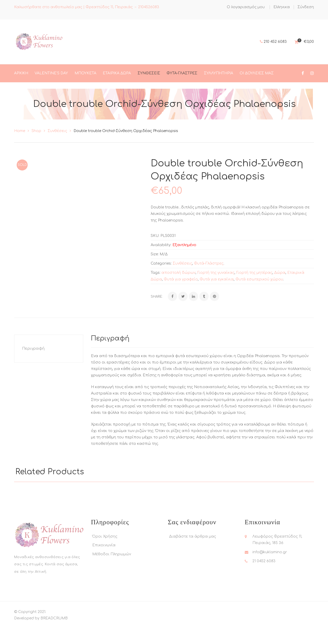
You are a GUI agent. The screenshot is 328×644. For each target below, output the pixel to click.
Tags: (156, 291)
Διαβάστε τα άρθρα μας (193, 554)
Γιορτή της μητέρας (254, 291)
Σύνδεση (306, 7)
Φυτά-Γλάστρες (209, 281)
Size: (155, 272)
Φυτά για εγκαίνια (217, 297)
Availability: (161, 263)
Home (20, 149)
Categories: (161, 281)
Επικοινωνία (104, 563)
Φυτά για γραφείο (181, 297)
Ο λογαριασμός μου (246, 7)
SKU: (155, 254)
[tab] (49, 366)
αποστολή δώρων (178, 291)
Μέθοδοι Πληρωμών (112, 572)
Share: (157, 315)
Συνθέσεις (57, 149)
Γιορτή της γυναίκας (216, 291)
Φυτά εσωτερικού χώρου (259, 297)
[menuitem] (282, 7)
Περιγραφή (33, 366)
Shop (36, 149)
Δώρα (280, 291)
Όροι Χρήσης (105, 554)
